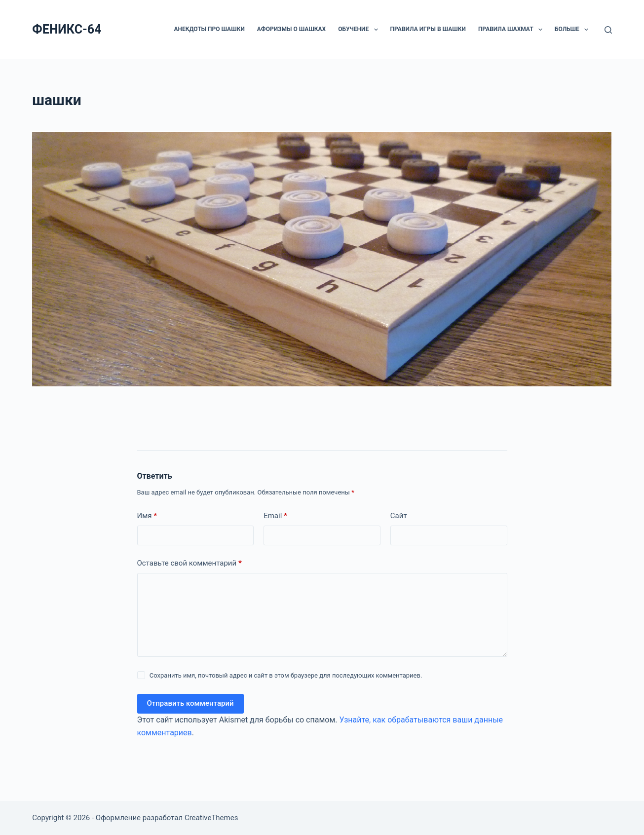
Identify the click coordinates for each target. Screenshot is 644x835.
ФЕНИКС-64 (67, 29)
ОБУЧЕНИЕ (360, 30)
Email (275, 516)
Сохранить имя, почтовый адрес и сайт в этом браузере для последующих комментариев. (286, 675)
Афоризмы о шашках (291, 29)
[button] (376, 30)
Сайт (399, 516)
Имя (147, 516)
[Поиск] (608, 30)
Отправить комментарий (190, 703)
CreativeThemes (211, 818)
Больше (573, 30)
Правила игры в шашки (428, 29)
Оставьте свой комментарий (189, 563)
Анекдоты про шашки (209, 29)
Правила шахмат (512, 30)
